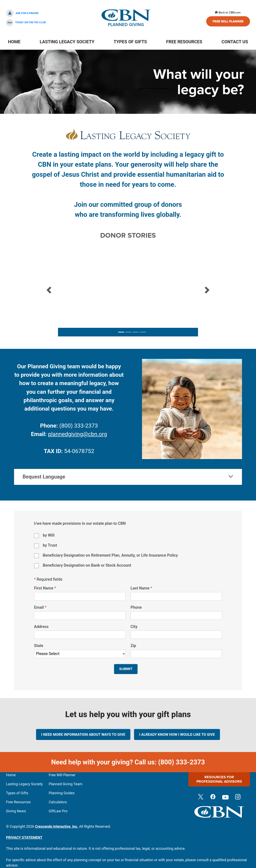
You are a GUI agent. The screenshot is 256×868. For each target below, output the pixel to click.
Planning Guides (62, 793)
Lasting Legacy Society (67, 42)
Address (41, 627)
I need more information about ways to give (83, 734)
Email (39, 607)
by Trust (50, 545)
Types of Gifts (17, 793)
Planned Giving (126, 18)
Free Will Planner (228, 21)
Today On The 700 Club (26, 23)
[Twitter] (201, 797)
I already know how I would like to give (177, 734)
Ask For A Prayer (22, 13)
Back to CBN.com (228, 13)
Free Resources (184, 42)
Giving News (16, 811)
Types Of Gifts (130, 42)
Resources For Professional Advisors (219, 779)
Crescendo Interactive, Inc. (57, 826)
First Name (44, 588)
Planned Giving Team (66, 784)
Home (14, 42)
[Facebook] (213, 797)
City (134, 627)
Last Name (140, 588)
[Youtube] (225, 797)
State (39, 646)
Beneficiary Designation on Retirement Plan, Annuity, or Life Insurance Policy (110, 555)
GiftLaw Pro (58, 811)
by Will (49, 535)
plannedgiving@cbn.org (77, 434)
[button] (49, 290)
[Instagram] (238, 797)
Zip (133, 646)
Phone (136, 607)
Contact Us (235, 42)
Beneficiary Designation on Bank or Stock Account (87, 565)
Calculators (58, 802)
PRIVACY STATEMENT (24, 837)
